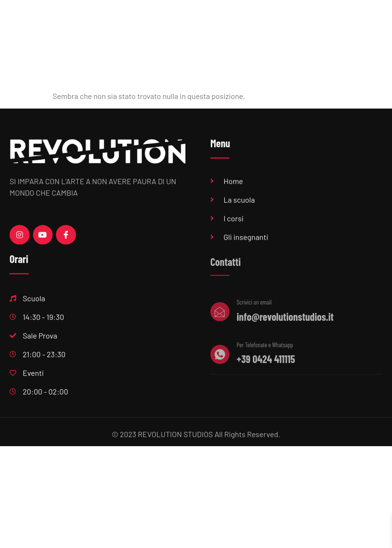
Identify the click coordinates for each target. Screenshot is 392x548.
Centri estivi (253, 48)
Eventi (359, 23)
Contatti (360, 48)
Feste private (310, 48)
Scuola (189, 23)
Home (148, 23)
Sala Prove (238, 23)
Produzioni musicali (302, 23)
